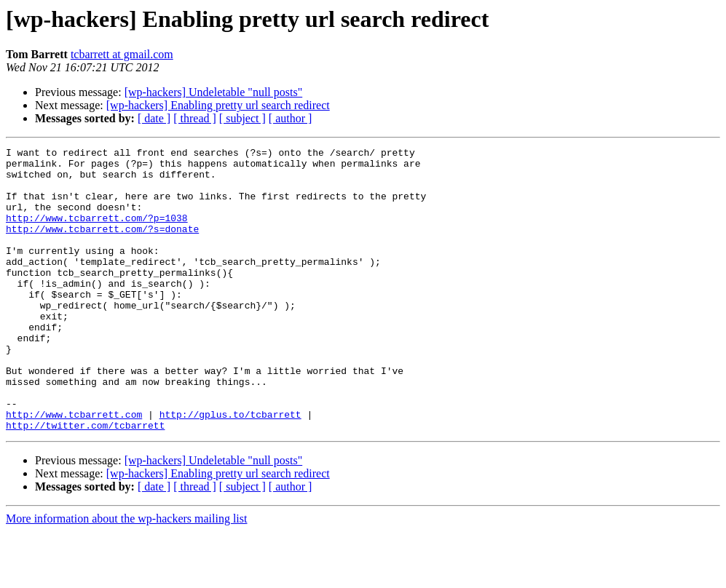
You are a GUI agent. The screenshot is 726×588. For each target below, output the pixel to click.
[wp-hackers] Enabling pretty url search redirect (218, 105)
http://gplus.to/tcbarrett (230, 469)
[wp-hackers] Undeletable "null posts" (214, 92)
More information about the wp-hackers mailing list (126, 575)
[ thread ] (195, 118)
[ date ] (154, 118)
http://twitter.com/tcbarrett (85, 482)
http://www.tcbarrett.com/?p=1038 (97, 233)
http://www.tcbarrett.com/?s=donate (102, 246)
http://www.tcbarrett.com (74, 469)
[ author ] (291, 118)
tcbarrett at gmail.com (122, 54)
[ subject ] (242, 118)
